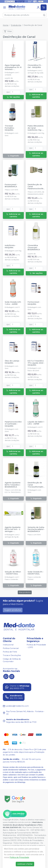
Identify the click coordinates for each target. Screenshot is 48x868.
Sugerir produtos (13, 610)
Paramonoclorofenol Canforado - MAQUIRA (13, 424)
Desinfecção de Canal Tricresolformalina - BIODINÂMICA (36, 485)
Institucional (8, 645)
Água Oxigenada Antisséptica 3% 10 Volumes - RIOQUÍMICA (13, 67)
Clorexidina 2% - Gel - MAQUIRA (35, 66)
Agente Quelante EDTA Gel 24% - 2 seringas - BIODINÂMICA (13, 529)
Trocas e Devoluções (12, 655)
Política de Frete (10, 652)
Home (6, 25)
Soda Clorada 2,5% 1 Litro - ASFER (13, 303)
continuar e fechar (25, 864)
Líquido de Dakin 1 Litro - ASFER (36, 423)
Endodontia (16, 25)
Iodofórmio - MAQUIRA (10, 246)
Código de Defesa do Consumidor (12, 660)
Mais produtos (25, 592)
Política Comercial (11, 648)
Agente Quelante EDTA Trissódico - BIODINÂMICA (13, 485)
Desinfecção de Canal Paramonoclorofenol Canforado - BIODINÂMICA (36, 187)
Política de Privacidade (19, 857)
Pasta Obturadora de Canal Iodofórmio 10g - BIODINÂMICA (35, 128)
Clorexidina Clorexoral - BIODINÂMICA (34, 248)
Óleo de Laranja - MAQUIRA (12, 362)
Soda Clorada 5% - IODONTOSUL (36, 573)
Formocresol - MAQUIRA (34, 303)
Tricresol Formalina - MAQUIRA (10, 128)
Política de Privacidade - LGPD (36, 646)
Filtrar (8, 31)
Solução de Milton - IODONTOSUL (13, 573)
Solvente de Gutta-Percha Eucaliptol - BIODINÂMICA (36, 529)
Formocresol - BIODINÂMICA (11, 186)
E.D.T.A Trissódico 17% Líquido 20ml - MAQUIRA (36, 363)
